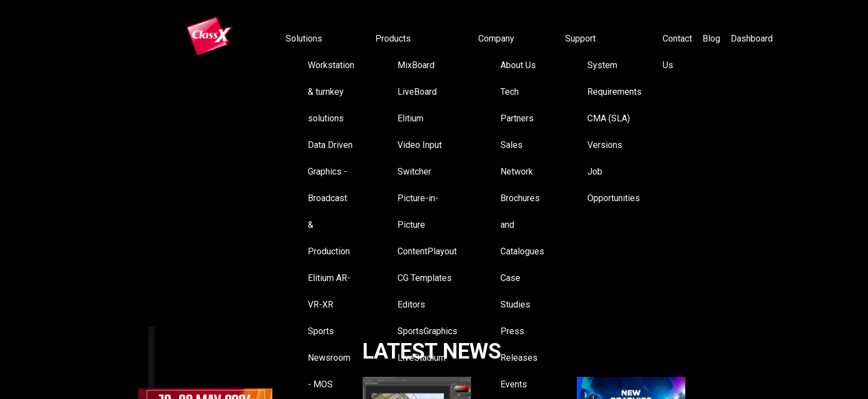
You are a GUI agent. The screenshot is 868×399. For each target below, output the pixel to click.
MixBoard (416, 65)
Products (393, 39)
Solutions (304, 39)
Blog (711, 39)
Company (496, 39)
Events (514, 384)
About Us (518, 65)
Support (580, 39)
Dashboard (752, 39)
